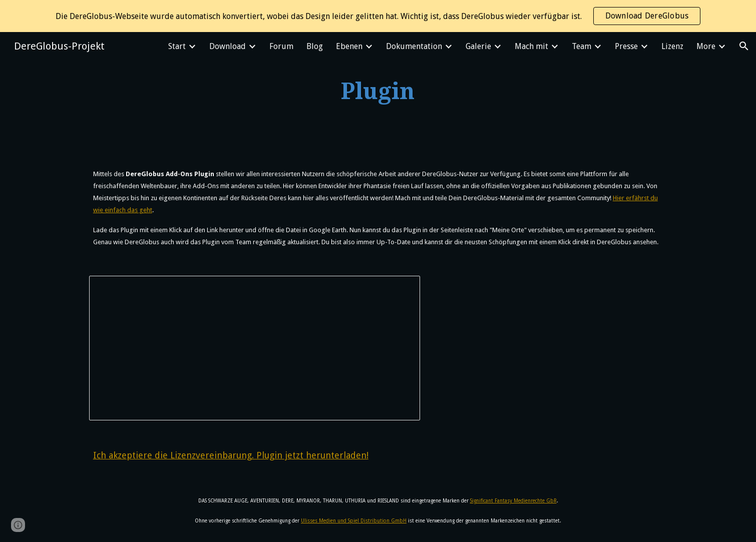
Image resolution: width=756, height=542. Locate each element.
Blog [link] (315, 46)
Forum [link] (281, 46)
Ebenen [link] (349, 46)
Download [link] (228, 46)
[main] (378, 92)
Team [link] (582, 46)
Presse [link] (626, 46)
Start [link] (177, 46)
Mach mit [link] (531, 46)
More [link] (706, 46)
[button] (744, 46)
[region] (378, 16)
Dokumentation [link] (414, 46)
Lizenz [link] (672, 46)
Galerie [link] (478, 46)
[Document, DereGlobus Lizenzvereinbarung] (255, 348)
